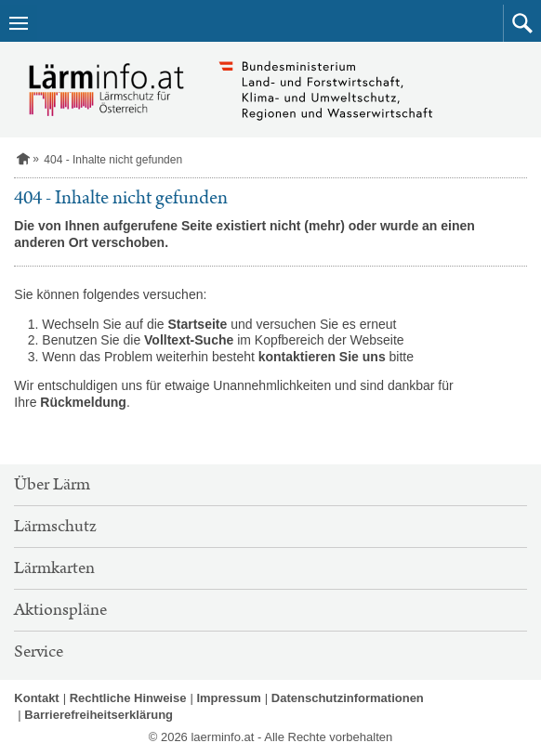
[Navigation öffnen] (19, 23)
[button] (522, 23)
